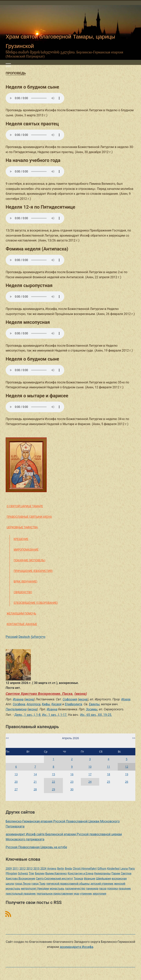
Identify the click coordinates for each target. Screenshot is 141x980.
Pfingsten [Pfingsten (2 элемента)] (11, 873)
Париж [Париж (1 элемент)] (116, 873)
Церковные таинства (22, 527)
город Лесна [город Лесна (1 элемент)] (23, 884)
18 (108, 774)
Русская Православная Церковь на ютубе (36, 847)
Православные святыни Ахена (29, 517)
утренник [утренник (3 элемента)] (86, 894)
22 (54, 782)
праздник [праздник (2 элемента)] (125, 888)
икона (81, 694)
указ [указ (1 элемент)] (76, 894)
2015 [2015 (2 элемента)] (36, 869)
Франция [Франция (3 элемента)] (89, 879)
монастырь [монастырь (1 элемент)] (57, 888)
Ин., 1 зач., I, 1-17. (55, 715)
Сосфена (19, 704)
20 (16, 782)
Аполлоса (33, 704)
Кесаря (56, 704)
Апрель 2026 (70, 738)
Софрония (70, 699)
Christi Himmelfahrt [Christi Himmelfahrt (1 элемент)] (85, 869)
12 (127, 767)
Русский (12, 637)
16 (72, 774)
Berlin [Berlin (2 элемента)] (61, 869)
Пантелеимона (16, 709)
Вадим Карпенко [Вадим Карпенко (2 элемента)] (56, 873)
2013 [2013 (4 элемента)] (29, 869)
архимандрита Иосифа (76, 947)
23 (72, 782)
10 (90, 767)
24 (90, 782)
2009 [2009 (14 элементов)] (9, 869)
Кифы (46, 704)
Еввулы (94, 704)
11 (108, 767)
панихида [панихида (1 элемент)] (92, 888)
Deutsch (24, 637)
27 (16, 789)
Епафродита (74, 704)
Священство (23, 592)
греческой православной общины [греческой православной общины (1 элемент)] (68, 884)
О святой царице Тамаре (25, 506)
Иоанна (18, 699)
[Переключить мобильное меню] (8, 65)
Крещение (21, 539)
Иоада (126, 699)
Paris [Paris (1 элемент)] (132, 869)
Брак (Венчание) (25, 582)
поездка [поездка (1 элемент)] (112, 888)
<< (7, 738)
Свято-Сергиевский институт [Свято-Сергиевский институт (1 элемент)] (54, 879)
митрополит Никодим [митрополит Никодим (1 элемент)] (35, 888)
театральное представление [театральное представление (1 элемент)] (55, 894)
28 (35, 789)
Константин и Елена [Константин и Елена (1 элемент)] (80, 873)
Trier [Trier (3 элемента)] (32, 873)
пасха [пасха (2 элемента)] (103, 888)
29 (54, 789)
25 (108, 782)
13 (16, 774)
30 (72, 789)
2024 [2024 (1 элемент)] (43, 869)
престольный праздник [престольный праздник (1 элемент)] (21, 894)
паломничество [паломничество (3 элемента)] (75, 888)
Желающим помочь (21, 614)
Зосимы (92, 709)
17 (90, 774)
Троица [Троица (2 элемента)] (78, 879)
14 (35, 774)
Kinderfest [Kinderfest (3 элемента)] (113, 869)
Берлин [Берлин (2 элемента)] (40, 873)
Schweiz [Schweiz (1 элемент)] (23, 873)
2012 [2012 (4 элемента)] (23, 869)
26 (127, 782)
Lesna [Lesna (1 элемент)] (124, 869)
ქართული (38, 637)
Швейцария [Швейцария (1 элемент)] (104, 879)
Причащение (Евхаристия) (33, 571)
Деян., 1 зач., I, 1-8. (28, 715)
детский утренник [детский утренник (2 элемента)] (102, 884)
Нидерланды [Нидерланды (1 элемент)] (102, 873)
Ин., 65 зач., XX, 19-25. (96, 715)
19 (127, 774)
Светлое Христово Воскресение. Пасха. (40, 694)
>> (134, 738)
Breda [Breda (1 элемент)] (68, 869)
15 (54, 774)
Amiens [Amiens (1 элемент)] (52, 869)
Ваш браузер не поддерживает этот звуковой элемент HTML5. (35, 98)
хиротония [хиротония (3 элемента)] (100, 894)
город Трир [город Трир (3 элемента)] (38, 884)
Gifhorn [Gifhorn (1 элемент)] (102, 869)
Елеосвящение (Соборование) (36, 603)
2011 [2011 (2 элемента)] (16, 869)
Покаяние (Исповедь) (29, 560)
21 (35, 782)
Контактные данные (22, 624)
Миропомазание (26, 550)
